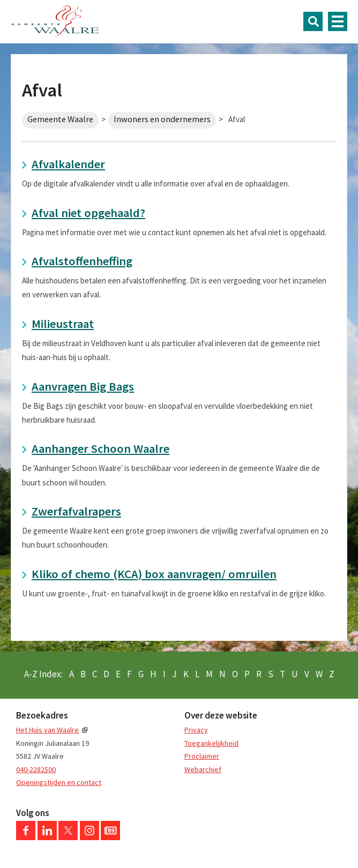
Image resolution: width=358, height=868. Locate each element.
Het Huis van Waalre (47, 730)
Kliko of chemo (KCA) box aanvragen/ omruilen (154, 574)
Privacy (196, 730)
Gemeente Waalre (60, 119)
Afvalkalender (68, 164)
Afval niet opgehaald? (88, 213)
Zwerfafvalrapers (76, 511)
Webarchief (203, 769)
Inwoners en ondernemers (162, 119)
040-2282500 (36, 769)
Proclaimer (202, 756)
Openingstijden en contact (59, 782)
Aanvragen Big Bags (83, 386)
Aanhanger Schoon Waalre (100, 448)
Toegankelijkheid (211, 743)
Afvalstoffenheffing (82, 261)
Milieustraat (63, 324)
